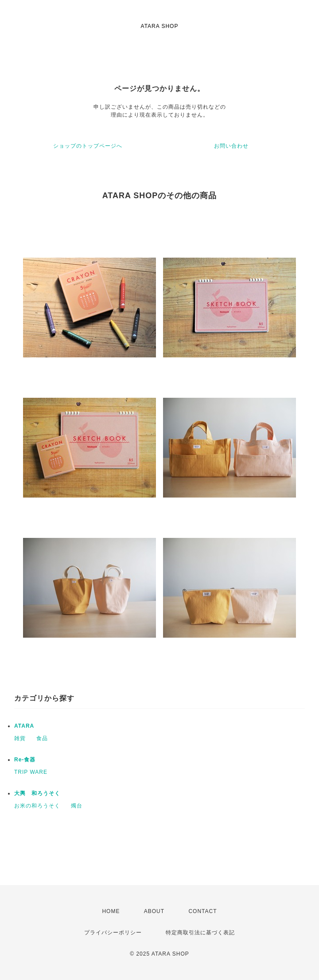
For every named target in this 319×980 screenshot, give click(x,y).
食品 (42, 738)
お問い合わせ (231, 146)
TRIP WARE (31, 772)
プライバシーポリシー (113, 933)
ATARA (24, 726)
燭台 (77, 806)
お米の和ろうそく (37, 806)
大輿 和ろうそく (37, 793)
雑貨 (20, 738)
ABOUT (154, 911)
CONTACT (202, 911)
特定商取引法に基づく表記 (200, 933)
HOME (111, 911)
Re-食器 (25, 760)
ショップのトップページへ (88, 146)
